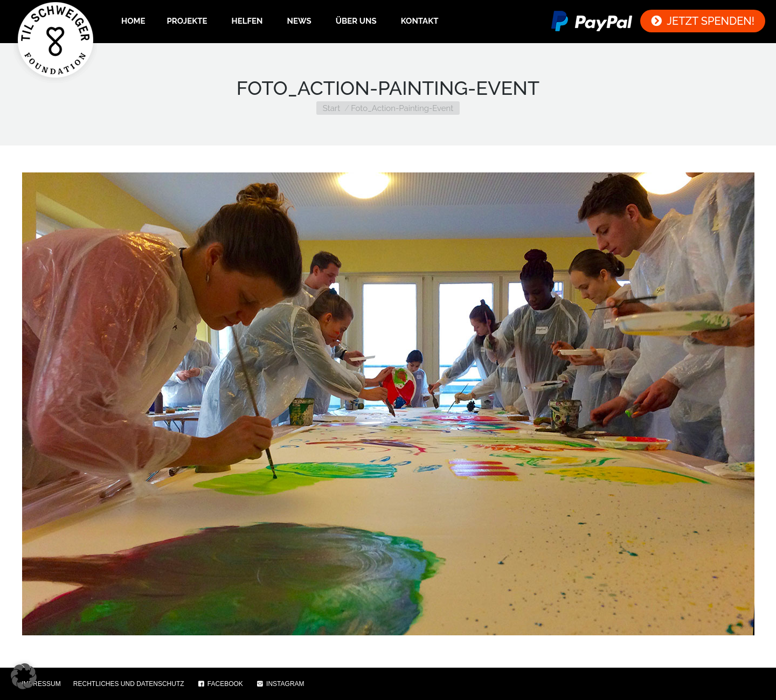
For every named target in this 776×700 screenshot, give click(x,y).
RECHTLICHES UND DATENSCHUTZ (129, 684)
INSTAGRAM (280, 684)
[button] (24, 676)
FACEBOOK (220, 684)
